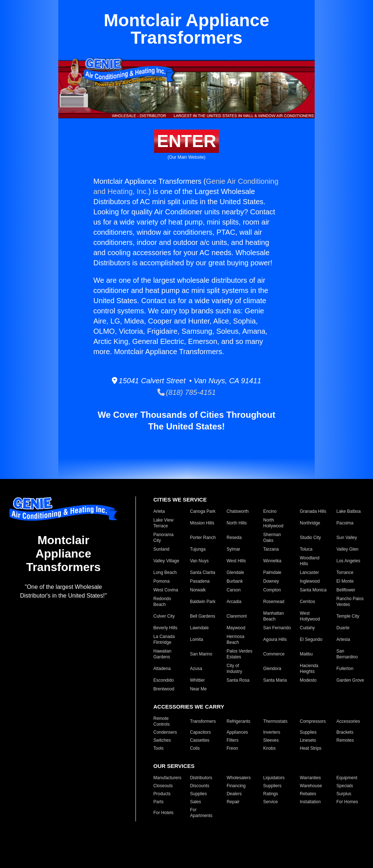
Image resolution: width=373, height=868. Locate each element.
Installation (310, 802)
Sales (196, 802)
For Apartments (201, 813)
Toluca (306, 549)
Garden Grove (350, 680)
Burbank (235, 581)
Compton (272, 590)
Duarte (343, 628)
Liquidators (274, 778)
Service (271, 802)
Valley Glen (348, 549)
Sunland (161, 549)
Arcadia (234, 602)
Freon (232, 748)
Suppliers (272, 786)
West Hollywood (310, 616)
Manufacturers (167, 778)
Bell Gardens (203, 616)
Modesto (308, 680)
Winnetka (272, 561)
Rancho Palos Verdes (350, 602)
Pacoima (345, 523)
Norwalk (198, 590)
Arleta (159, 511)
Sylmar (233, 549)
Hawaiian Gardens (162, 654)
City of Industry (234, 669)
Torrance (345, 572)
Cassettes (200, 740)
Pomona (162, 581)
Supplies (308, 732)
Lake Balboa (349, 511)
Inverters (272, 732)
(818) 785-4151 (187, 392)
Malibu (306, 654)
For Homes (347, 802)
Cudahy (307, 628)
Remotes (345, 740)
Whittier (198, 680)
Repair (233, 802)
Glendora (272, 669)
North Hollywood (273, 523)
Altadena (162, 669)
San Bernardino (347, 654)
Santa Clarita (203, 572)
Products (162, 794)
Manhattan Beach (274, 616)
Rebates (308, 794)
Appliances (237, 732)
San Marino (201, 654)
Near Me (199, 689)
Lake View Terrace (163, 523)
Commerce (274, 654)
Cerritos (307, 602)
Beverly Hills (165, 628)
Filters (233, 740)
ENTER (187, 141)
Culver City (164, 616)
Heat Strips (311, 748)
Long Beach (165, 572)
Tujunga (198, 549)
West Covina (166, 590)
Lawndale (199, 628)
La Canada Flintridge (164, 639)
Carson (234, 590)
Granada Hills (313, 511)
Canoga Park (203, 511)
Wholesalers (239, 778)
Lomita (197, 639)
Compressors (313, 721)
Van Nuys (199, 561)
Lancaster (309, 572)
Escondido (164, 680)
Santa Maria (275, 680)
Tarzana (271, 549)
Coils (195, 748)
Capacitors (201, 732)
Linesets (308, 740)
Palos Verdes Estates (239, 654)
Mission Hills (202, 523)
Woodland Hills (310, 561)
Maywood (236, 628)
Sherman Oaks (272, 538)
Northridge (310, 523)
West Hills (236, 561)
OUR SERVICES (174, 766)
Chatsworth (238, 511)
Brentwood (164, 689)
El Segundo (311, 639)
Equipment (347, 778)
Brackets (345, 732)
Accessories (348, 721)
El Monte (345, 581)
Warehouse (311, 786)
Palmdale (272, 572)
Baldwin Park (203, 602)
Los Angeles (348, 561)
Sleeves (271, 740)
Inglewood (310, 581)
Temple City (348, 616)
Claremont (237, 616)
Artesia (343, 639)
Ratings (271, 794)
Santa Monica (313, 590)
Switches (162, 740)
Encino (270, 511)
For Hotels (163, 813)
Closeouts (163, 786)
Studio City (310, 538)
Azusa (196, 669)
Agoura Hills (275, 639)
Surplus (344, 794)
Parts (158, 802)
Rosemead (274, 602)
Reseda (234, 538)
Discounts (200, 786)
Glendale (235, 572)
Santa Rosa (238, 680)
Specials (345, 786)
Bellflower (346, 590)
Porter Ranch (203, 538)
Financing (236, 786)
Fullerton (345, 669)
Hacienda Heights (309, 669)
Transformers (203, 721)
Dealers (234, 794)
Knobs (270, 748)
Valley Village (166, 561)
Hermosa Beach (235, 639)
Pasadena (200, 581)
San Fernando (277, 628)
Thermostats (276, 721)
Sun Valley (347, 538)
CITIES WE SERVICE (180, 500)
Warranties (310, 778)
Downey (271, 581)
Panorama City (163, 538)
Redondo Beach (162, 602)
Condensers (165, 732)
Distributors (201, 778)
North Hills (237, 523)
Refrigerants (238, 721)
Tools (158, 748)
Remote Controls (162, 721)
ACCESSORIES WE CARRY (189, 707)
